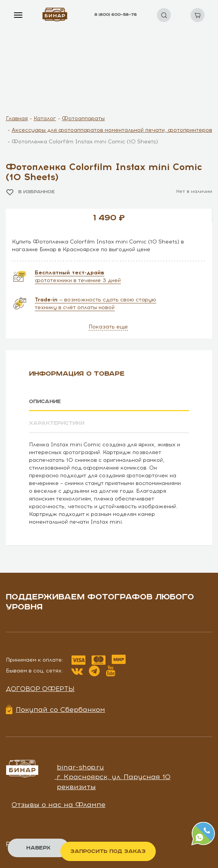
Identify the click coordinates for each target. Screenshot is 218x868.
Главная (17, 118)
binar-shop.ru (80, 766)
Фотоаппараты (83, 118)
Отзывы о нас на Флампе (59, 804)
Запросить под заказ (108, 851)
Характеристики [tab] (58, 423)
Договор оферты (40, 688)
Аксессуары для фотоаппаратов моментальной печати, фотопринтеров (112, 130)
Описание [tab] (46, 402)
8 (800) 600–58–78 (116, 15)
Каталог (45, 118)
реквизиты (76, 786)
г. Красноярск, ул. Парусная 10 (114, 776)
